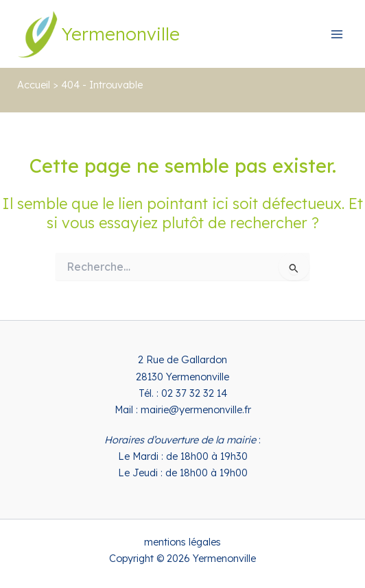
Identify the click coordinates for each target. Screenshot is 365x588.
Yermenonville (121, 34)
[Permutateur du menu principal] (337, 34)
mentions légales (182, 542)
